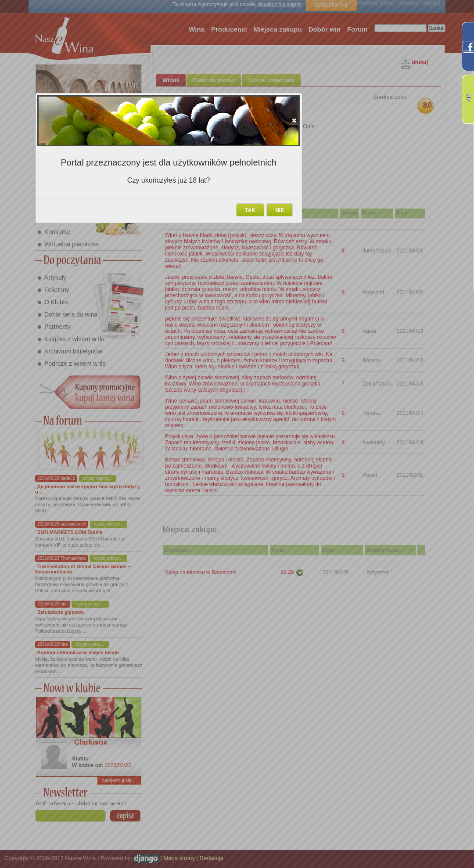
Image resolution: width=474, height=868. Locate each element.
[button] (294, 120)
